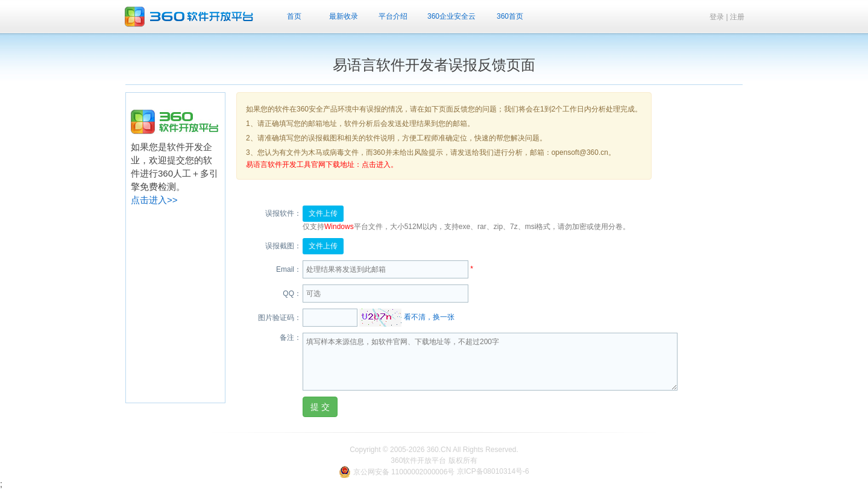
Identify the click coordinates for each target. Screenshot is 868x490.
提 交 (320, 407)
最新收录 (344, 16)
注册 (737, 17)
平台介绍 (393, 16)
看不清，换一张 (429, 318)
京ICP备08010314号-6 (493, 472)
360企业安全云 (451, 16)
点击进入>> (154, 200)
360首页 (510, 16)
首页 (294, 16)
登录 (717, 17)
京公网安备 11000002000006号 (398, 472)
